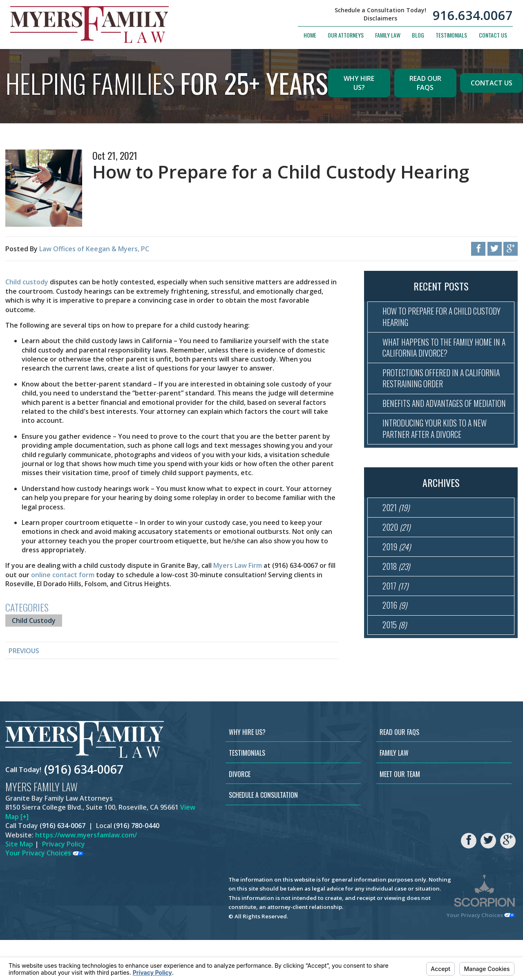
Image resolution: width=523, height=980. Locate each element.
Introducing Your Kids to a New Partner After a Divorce (439, 454)
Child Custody (34, 621)
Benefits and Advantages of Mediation (432, 420)
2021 (398, 536)
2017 (397, 622)
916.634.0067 (473, 16)
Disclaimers (380, 19)
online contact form (63, 575)
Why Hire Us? (359, 83)
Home (310, 35)
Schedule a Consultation (263, 835)
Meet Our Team (400, 814)
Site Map (19, 884)
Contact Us (493, 35)
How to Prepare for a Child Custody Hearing (431, 319)
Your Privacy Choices (44, 893)
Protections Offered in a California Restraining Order (436, 386)
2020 (398, 557)
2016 (396, 643)
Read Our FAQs (425, 83)
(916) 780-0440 (136, 866)
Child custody (27, 282)
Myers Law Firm (238, 565)
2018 (398, 601)
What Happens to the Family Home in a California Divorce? (443, 353)
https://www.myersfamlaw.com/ (86, 875)
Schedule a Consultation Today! (380, 11)
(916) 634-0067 (84, 810)
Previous (24, 651)
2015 (396, 665)
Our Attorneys (346, 35)
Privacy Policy (64, 884)
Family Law (388, 35)
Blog (418, 35)
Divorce (240, 814)
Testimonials (451, 35)
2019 (398, 579)
